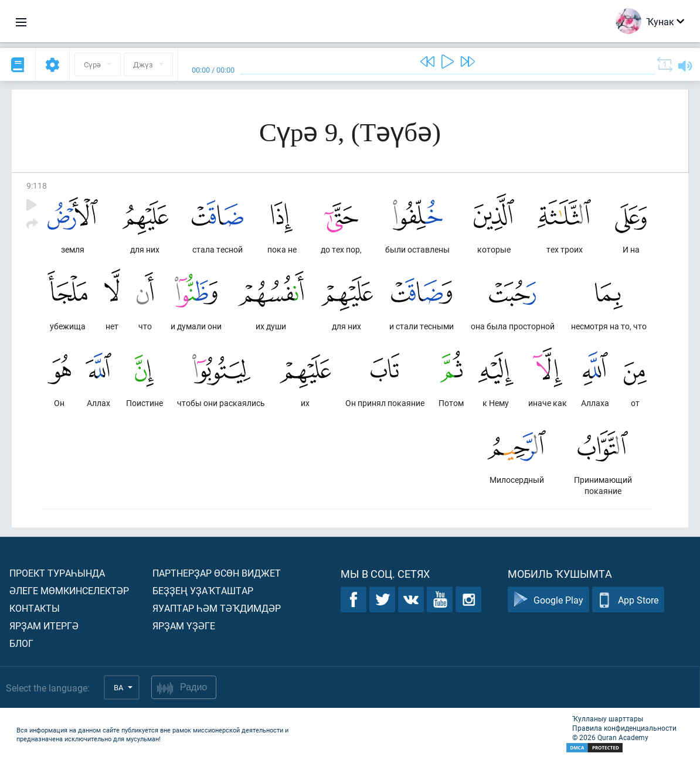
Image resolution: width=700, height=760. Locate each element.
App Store (628, 600)
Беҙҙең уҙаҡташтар (203, 590)
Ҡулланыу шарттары (608, 718)
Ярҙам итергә (44, 626)
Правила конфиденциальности (624, 728)
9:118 (37, 185)
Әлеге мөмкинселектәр (69, 590)
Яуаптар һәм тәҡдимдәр (217, 608)
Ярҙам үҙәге (184, 626)
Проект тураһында (57, 573)
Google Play (548, 600)
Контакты (35, 608)
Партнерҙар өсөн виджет (217, 573)
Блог (21, 643)
